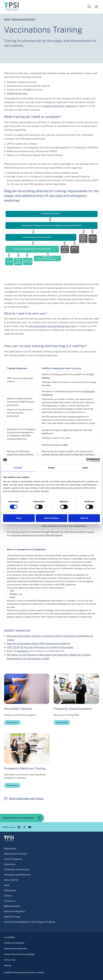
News (7, 885)
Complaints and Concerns (17, 869)
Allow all (84, 518)
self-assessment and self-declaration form (53, 326)
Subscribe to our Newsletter (22, 818)
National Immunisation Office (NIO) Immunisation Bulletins (39, 643)
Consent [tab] (18, 468)
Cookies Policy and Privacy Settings (19, 954)
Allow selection (51, 518)
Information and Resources (17, 875)
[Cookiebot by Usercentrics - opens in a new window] (88, 460)
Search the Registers (14, 911)
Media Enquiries (12, 906)
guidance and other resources (59, 106)
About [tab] (85, 468)
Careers (8, 896)
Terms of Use (10, 960)
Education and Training (23, 19)
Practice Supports (13, 859)
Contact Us (10, 901)
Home (7, 19)
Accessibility (9, 937)
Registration (10, 848)
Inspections (10, 864)
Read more (12, 722)
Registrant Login (12, 917)
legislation (23, 651)
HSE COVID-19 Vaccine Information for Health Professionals (40, 647)
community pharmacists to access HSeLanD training (36, 535)
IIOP (65, 430)
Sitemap (8, 965)
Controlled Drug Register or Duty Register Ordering (30, 922)
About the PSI (11, 880)
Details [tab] (51, 468)
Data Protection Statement (16, 949)
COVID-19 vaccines (17, 93)
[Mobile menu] (96, 7)
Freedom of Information (14, 943)
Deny (19, 518)
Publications (10, 890)
